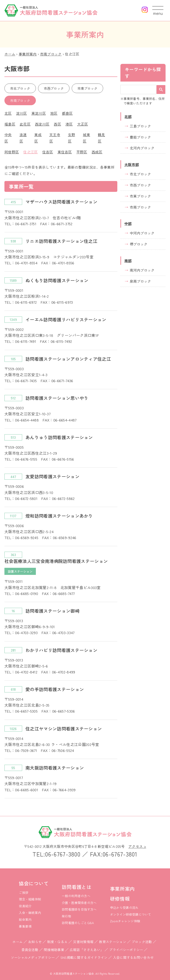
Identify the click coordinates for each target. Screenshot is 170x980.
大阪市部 (132, 164)
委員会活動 (30, 950)
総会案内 (25, 919)
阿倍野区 (12, 152)
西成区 (97, 152)
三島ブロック (140, 126)
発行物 (67, 916)
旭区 (54, 113)
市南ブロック (51, 54)
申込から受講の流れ (124, 908)
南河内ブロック (142, 270)
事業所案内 (28, 54)
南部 (128, 261)
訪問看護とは (77, 887)
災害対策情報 (83, 942)
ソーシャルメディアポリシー (33, 957)
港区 (69, 124)
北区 (8, 113)
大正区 (83, 124)
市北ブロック (20, 88)
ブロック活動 (142, 942)
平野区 (82, 152)
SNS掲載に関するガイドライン (84, 957)
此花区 (25, 124)
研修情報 (120, 898)
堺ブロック (139, 244)
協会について (34, 883)
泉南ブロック (140, 281)
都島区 (67, 113)
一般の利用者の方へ (76, 896)
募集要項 (25, 926)
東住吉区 (65, 152)
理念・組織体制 (30, 899)
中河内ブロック (142, 233)
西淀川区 (42, 124)
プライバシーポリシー (126, 950)
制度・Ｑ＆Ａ (57, 942)
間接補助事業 (54, 950)
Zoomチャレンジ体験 (125, 921)
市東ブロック (87, 88)
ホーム (10, 54)
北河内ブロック (142, 148)
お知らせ (35, 942)
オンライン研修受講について (131, 914)
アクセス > (137, 846)
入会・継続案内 (30, 913)
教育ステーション (113, 942)
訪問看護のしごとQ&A (78, 923)
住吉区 (48, 152)
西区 (57, 124)
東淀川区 (39, 113)
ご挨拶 (24, 892)
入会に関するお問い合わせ (133, 957)
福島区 (10, 124)
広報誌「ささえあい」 (87, 950)
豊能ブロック (140, 137)
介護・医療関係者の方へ (79, 903)
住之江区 (30, 152)
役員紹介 (25, 906)
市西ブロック (54, 88)
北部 (128, 116)
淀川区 (22, 113)
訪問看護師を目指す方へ (79, 909)
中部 (128, 223)
